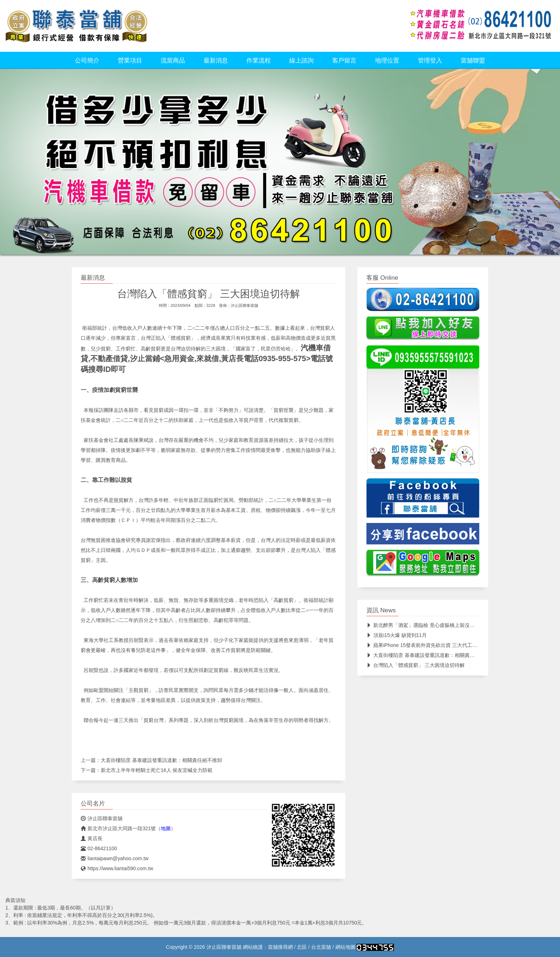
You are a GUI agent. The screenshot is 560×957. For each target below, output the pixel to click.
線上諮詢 (301, 60)
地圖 (166, 828)
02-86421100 (99, 848)
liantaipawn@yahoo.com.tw (115, 858)
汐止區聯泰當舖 (244, 305)
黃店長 (92, 838)
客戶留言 (344, 60)
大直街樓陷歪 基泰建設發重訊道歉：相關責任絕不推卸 (161, 760)
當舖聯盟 (473, 60)
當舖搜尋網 (280, 947)
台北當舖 (321, 947)
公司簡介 (87, 60)
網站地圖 (345, 947)
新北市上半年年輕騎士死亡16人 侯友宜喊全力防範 (157, 770)
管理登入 (430, 60)
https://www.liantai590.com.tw (117, 868)
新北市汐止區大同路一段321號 (118, 828)
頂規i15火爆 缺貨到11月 (397, 635)
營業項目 (130, 60)
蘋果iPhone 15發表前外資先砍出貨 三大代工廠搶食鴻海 (432, 645)
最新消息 (216, 60)
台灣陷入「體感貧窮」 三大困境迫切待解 (416, 665)
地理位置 (387, 60)
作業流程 (259, 60)
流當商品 (173, 60)
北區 (302, 947)
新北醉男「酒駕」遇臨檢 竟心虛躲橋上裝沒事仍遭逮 (428, 625)
